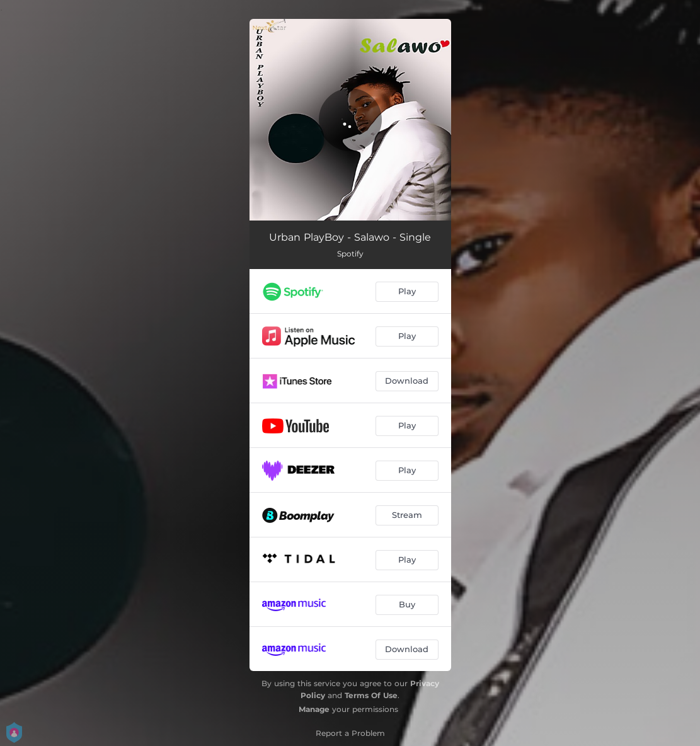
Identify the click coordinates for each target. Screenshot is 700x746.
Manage (314, 709)
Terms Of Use (371, 695)
